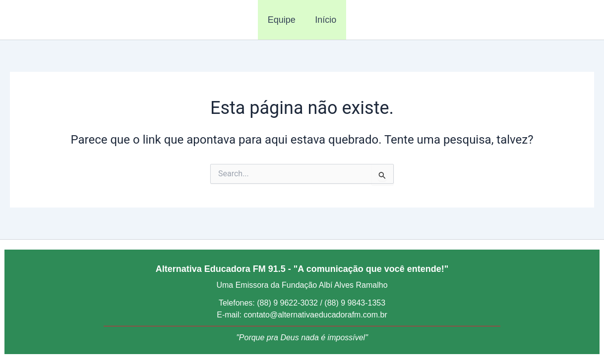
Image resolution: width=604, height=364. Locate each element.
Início (325, 20)
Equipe (282, 20)
